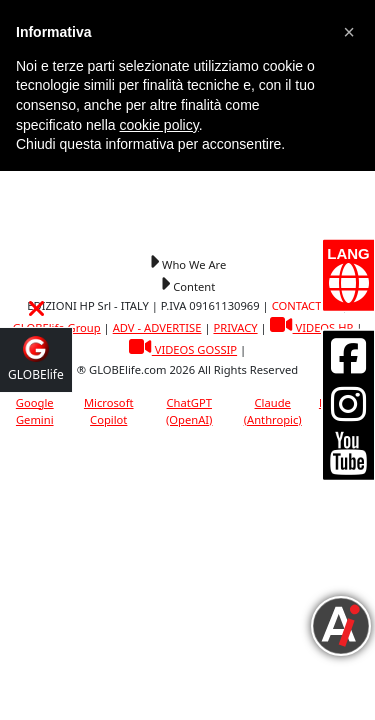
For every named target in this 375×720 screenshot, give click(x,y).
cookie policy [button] (159, 125)
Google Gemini (35, 411)
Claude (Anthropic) (273, 411)
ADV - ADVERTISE (157, 327)
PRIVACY (235, 327)
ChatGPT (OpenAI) (189, 411)
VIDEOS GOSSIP (183, 349)
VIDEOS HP (312, 327)
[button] (187, 263)
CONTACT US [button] (305, 305)
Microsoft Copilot (109, 411)
